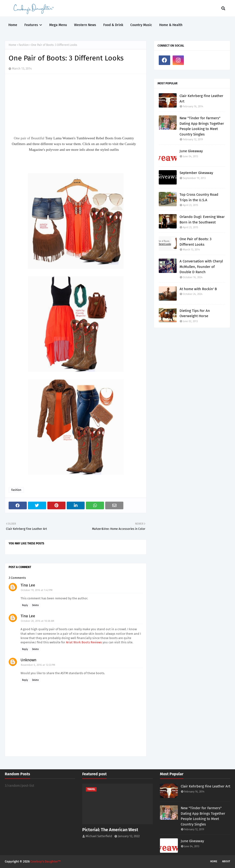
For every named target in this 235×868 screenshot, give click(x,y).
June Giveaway (191, 151)
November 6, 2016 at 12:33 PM (38, 665)
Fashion (24, 45)
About (226, 861)
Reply (25, 605)
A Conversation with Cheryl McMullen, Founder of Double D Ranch (201, 267)
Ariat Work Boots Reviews (84, 642)
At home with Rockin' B (198, 289)
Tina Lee (28, 585)
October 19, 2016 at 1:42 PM (37, 590)
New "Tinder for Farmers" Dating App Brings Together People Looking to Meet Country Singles (202, 126)
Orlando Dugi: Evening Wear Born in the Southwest (202, 220)
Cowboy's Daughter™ (46, 861)
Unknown (28, 660)
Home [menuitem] (13, 25)
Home (12, 45)
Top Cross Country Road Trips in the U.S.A (199, 197)
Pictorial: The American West (110, 830)
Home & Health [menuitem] (171, 25)
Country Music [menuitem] (141, 25)
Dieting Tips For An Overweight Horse (195, 313)
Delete (35, 605)
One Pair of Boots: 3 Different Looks (195, 242)
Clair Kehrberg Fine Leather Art (201, 99)
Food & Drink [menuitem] (113, 25)
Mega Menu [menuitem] (58, 25)
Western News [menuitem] (85, 25)
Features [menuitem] (31, 25)
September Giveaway (196, 173)
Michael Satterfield (99, 836)
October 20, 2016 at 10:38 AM (38, 621)
